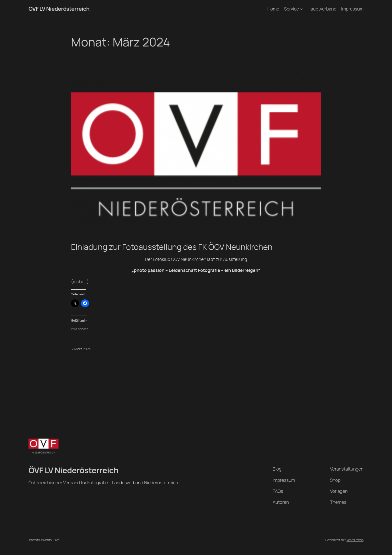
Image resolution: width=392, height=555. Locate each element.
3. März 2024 (81, 349)
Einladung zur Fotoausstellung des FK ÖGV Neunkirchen (172, 247)
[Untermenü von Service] (301, 9)
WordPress (355, 540)
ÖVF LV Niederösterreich (59, 9)
